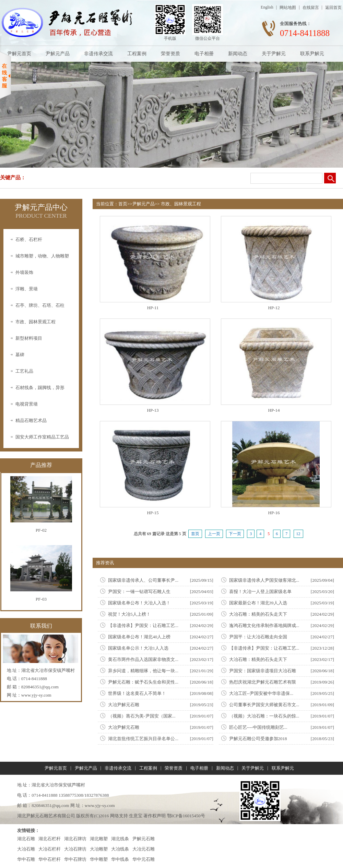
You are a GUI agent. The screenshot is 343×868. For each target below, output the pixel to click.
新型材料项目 (29, 338)
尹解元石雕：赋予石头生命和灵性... (143, 682)
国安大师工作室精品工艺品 (42, 437)
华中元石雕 (144, 859)
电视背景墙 (27, 404)
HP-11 (153, 308)
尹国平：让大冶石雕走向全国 (258, 637)
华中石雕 (26, 859)
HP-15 (153, 513)
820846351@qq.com (40, 687)
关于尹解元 (274, 54)
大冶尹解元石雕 (124, 705)
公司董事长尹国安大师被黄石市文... (264, 705)
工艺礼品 (24, 371)
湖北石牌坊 (75, 839)
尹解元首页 (19, 54)
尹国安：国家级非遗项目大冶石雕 (263, 671)
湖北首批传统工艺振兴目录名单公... (143, 739)
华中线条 (120, 859)
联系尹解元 (312, 54)
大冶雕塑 (99, 849)
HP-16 (274, 513)
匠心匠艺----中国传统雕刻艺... (258, 727)
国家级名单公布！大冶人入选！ (139, 603)
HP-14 (274, 410)
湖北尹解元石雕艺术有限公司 (46, 816)
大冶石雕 (26, 849)
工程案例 (137, 54)
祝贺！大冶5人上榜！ (129, 614)
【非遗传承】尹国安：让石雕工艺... (143, 625)
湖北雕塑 (99, 839)
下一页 (235, 534)
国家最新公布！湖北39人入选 (258, 603)
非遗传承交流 (98, 54)
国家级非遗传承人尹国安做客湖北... (264, 580)
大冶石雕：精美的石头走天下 (258, 614)
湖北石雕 (26, 839)
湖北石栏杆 (50, 839)
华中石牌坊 (75, 859)
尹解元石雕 (144, 839)
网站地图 (288, 8)
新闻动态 (238, 54)
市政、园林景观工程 (36, 322)
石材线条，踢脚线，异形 (40, 388)
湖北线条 (120, 839)
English (267, 7)
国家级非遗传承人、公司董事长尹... (143, 580)
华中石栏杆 (50, 859)
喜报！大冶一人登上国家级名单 (260, 592)
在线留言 (311, 8)
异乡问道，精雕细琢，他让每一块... (143, 671)
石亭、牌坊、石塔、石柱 (40, 305)
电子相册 (204, 54)
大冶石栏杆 (50, 849)
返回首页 (333, 8)
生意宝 (136, 816)
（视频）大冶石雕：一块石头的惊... (264, 716)
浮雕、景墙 (27, 289)
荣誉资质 (170, 54)
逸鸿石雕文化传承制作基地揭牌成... (264, 625)
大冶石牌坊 (75, 849)
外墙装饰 (24, 272)
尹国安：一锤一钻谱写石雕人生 (139, 592)
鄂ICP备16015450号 (186, 816)
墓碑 (20, 355)
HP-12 (274, 308)
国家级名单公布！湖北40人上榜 (139, 637)
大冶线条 (120, 849)
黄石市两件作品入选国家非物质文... (143, 659)
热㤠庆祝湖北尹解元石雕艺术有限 (263, 682)
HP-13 (153, 410)
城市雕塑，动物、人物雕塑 (42, 256)
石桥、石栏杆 (29, 239)
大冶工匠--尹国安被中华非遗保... (261, 693)
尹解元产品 (58, 54)
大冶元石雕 (144, 849)
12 (298, 534)
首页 (123, 204)
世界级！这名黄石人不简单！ (137, 693)
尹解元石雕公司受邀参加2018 (258, 739)
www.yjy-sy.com (36, 695)
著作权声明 (155, 816)
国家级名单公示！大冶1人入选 (138, 648)
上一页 (214, 534)
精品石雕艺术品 (31, 420)
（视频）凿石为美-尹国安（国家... (142, 716)
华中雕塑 (99, 859)
